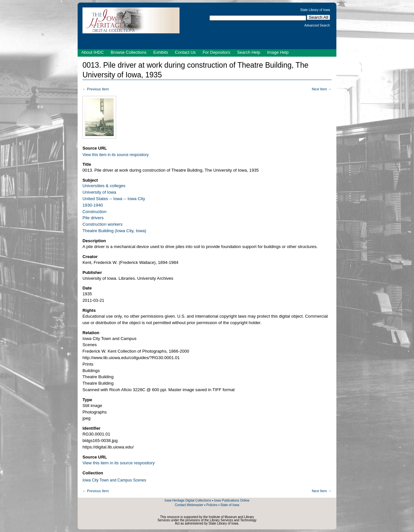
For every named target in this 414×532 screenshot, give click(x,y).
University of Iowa (99, 192)
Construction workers (103, 224)
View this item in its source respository (116, 155)
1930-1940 (93, 205)
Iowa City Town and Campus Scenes (114, 480)
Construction (94, 212)
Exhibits (161, 52)
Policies (212, 505)
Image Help (278, 52)
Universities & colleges (104, 186)
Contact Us (185, 52)
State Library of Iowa (315, 10)
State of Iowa (230, 505)
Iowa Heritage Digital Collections (188, 500)
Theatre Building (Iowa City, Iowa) (114, 231)
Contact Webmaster (189, 505)
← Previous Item (96, 89)
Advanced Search (317, 26)
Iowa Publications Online (232, 500)
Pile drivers (93, 218)
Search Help (249, 52)
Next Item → (322, 89)
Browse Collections (129, 52)
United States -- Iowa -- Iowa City (114, 199)
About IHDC (93, 52)
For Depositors (216, 52)
